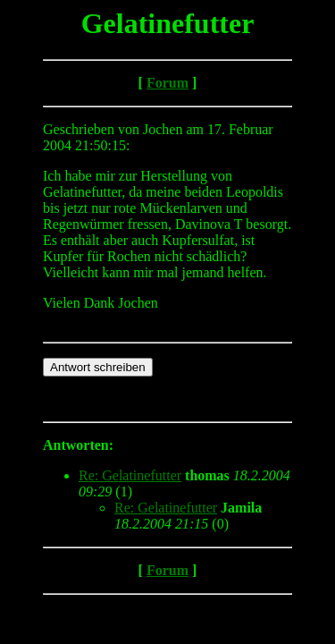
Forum (167, 83)
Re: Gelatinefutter (130, 475)
